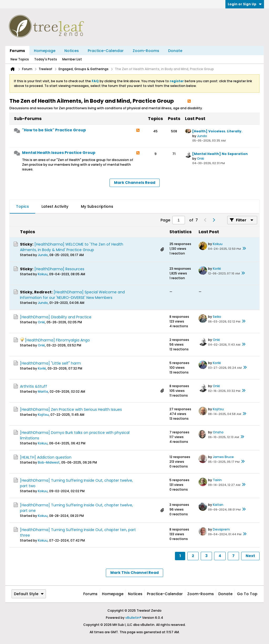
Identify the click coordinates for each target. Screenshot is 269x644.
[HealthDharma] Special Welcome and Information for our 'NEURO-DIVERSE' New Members (72, 295)
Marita (43, 391)
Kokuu (218, 244)
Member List (72, 59)
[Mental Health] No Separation (220, 154)
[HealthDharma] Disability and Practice (56, 317)
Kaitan (218, 505)
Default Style (29, 594)
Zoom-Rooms (146, 51)
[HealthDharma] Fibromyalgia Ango (57, 340)
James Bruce (223, 457)
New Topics (20, 59)
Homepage (45, 51)
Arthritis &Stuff (33, 386)
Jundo (202, 136)
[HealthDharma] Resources (59, 269)
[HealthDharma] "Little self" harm (50, 363)
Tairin (217, 480)
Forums (17, 51)
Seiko (217, 317)
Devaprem (221, 529)
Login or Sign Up (245, 4)
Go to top (247, 594)
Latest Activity (55, 206)
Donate (175, 51)
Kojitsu (43, 415)
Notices (72, 51)
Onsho (218, 432)
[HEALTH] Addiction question (46, 457)
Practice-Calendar (106, 51)
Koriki (217, 269)
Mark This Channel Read (134, 573)
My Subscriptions (97, 206)
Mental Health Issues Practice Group (59, 153)
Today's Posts (46, 59)
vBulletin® (133, 618)
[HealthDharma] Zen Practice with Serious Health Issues (71, 409)
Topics (22, 206)
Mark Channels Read (135, 183)
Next (250, 556)
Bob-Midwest (49, 462)
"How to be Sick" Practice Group (54, 130)
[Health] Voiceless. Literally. (217, 131)
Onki (201, 159)
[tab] (22, 207)
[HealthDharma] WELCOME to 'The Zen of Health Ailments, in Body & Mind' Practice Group (72, 247)
